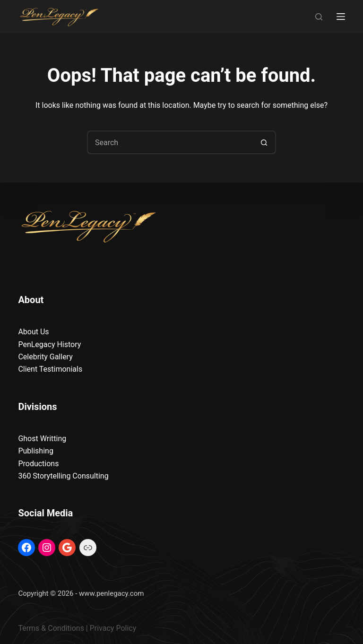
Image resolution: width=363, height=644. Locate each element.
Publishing (35, 451)
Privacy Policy (113, 628)
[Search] (319, 17)
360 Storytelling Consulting (63, 476)
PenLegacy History (49, 344)
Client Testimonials (50, 369)
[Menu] (341, 17)
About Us (33, 332)
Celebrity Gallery (45, 357)
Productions (38, 464)
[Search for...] (170, 142)
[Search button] (264, 142)
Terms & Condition (49, 628)
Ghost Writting (42, 439)
